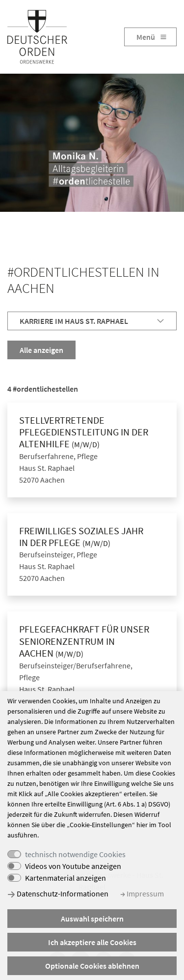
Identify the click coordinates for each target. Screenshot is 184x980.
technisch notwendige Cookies (75, 854)
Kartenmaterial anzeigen (66, 878)
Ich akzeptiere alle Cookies (92, 942)
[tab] (92, 321)
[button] (92, 321)
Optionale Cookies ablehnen (92, 966)
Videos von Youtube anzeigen (73, 866)
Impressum (142, 894)
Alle (41, 350)
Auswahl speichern (92, 919)
